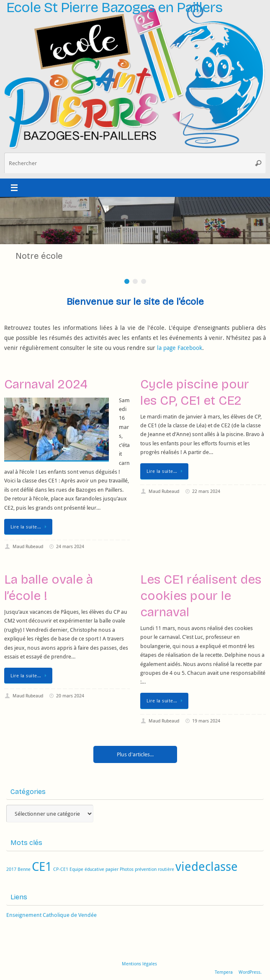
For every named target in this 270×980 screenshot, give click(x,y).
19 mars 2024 (206, 721)
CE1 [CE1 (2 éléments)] (42, 866)
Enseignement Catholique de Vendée (51, 915)
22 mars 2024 (206, 491)
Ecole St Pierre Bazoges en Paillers (114, 8)
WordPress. (250, 972)
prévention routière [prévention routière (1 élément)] (154, 869)
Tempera (224, 972)
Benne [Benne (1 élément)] (24, 869)
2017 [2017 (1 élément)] (11, 869)
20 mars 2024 (70, 695)
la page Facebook (180, 348)
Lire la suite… (30, 527)
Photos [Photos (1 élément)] (127, 869)
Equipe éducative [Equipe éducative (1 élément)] (87, 869)
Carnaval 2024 (46, 384)
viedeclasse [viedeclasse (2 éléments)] (207, 866)
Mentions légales (139, 963)
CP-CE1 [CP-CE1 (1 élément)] (61, 869)
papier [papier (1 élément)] (112, 869)
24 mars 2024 (70, 546)
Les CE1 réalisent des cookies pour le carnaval (201, 596)
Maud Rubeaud (28, 546)
